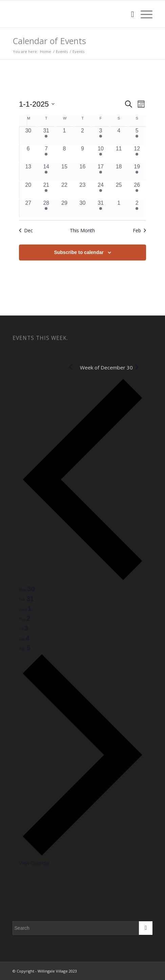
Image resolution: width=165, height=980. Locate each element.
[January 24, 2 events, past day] (101, 190)
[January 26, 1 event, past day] (137, 190)
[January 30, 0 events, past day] (83, 208)
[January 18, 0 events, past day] (119, 172)
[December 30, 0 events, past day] (28, 136)
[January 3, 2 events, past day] (101, 136)
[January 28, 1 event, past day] (46, 208)
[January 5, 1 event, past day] (137, 136)
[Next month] (137, 367)
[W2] (69, 14)
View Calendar (34, 863)
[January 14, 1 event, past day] (46, 172)
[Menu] (143, 14)
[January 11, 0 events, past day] (119, 154)
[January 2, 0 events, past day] (83, 136)
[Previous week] (82, 579)
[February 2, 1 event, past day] (137, 208)
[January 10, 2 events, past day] (101, 154)
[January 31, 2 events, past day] (101, 208)
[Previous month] (71, 367)
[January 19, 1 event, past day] (137, 172)
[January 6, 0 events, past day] (28, 154)
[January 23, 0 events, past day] (83, 190)
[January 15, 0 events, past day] (64, 172)
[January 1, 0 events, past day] (64, 136)
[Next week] (82, 855)
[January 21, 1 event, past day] (46, 190)
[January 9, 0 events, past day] (83, 154)
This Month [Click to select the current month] (82, 230)
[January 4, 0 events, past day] (119, 136)
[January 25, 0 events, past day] (119, 190)
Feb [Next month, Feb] (139, 230)
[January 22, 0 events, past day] (64, 190)
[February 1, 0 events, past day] (119, 208)
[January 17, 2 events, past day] (101, 172)
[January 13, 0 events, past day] (28, 172)
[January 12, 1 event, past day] (137, 154)
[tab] (27, 589)
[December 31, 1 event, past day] (46, 136)
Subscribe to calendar (79, 252)
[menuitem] (129, 14)
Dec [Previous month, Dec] (26, 230)
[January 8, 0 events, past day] (64, 154)
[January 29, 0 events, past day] (64, 208)
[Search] (129, 14)
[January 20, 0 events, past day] (28, 190)
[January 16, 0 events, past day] (83, 172)
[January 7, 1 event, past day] (46, 154)
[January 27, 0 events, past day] (28, 208)
